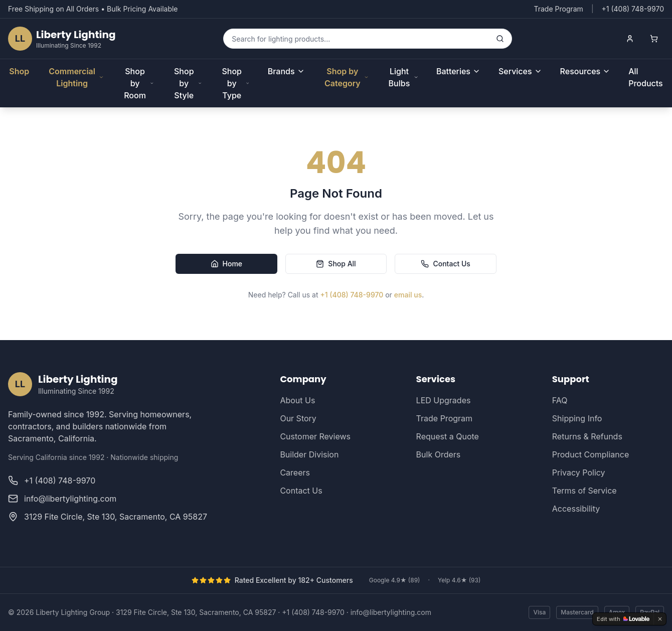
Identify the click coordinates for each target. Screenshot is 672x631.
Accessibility (576, 509)
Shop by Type (235, 83)
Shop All (336, 264)
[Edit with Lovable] (623, 619)
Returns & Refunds (587, 436)
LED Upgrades (444, 400)
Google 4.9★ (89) (395, 580)
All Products (645, 77)
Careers (295, 472)
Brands (286, 71)
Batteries (458, 71)
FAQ (560, 400)
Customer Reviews (315, 436)
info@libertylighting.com (391, 612)
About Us (297, 400)
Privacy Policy (579, 472)
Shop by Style (188, 83)
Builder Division (309, 454)
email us (408, 295)
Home (227, 264)
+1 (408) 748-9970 (352, 295)
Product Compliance (591, 454)
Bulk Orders (439, 454)
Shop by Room (139, 83)
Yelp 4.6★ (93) (459, 580)
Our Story (298, 418)
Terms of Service (584, 491)
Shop (19, 71)
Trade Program (558, 9)
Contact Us (445, 264)
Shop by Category (347, 77)
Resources (585, 71)
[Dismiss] (660, 619)
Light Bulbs (403, 77)
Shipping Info (577, 418)
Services (520, 71)
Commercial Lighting (76, 77)
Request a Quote (448, 436)
